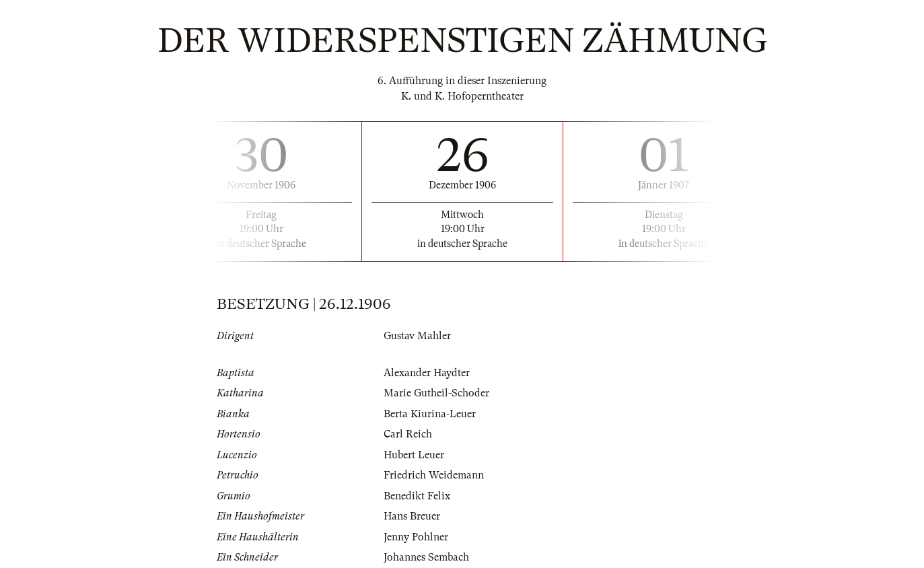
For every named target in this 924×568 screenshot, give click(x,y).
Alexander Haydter (427, 373)
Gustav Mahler (417, 336)
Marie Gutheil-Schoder (436, 393)
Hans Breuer (412, 516)
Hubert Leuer (414, 455)
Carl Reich (408, 434)
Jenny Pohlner (416, 537)
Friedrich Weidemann (434, 475)
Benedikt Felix (417, 496)
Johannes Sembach (426, 557)
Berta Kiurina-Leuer (430, 414)
